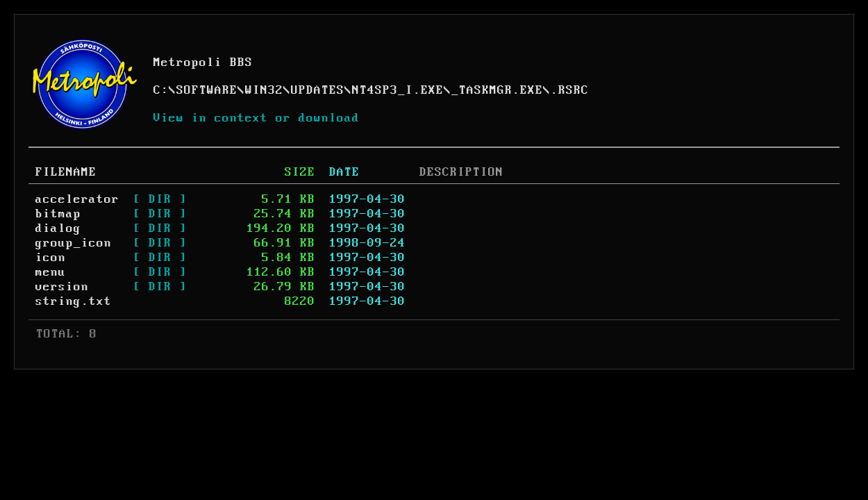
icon (51, 258)
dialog (58, 228)
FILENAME (66, 172)
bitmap (58, 214)
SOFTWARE (207, 90)
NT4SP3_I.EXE (398, 90)
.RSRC (570, 90)
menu (51, 272)
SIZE (300, 172)
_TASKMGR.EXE (497, 90)
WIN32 (264, 90)
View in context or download (257, 118)
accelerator (77, 199)
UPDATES (318, 90)
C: (161, 90)
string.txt (74, 301)
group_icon (74, 243)
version (62, 287)
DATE (344, 172)
